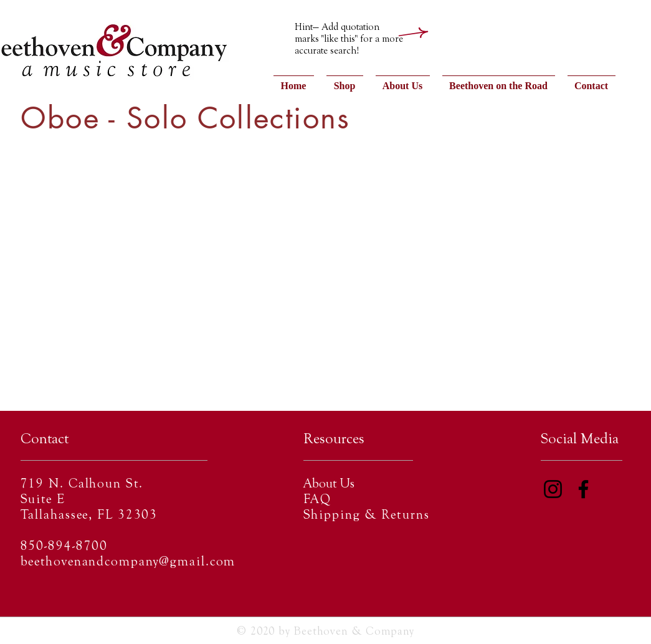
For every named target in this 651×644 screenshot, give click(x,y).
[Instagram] (553, 489)
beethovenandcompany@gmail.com (128, 563)
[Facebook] (583, 489)
